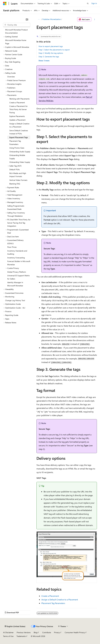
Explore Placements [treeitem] (17, 116)
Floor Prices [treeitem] (12, 247)
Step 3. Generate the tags (49, 57)
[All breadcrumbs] (39, 19)
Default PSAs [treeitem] (15, 169)
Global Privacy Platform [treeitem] (17, 272)
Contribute (47, 632)
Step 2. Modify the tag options (51, 53)
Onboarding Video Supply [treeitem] (20, 162)
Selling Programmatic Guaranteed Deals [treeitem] (16, 207)
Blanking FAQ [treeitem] (15, 184)
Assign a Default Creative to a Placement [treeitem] (19, 125)
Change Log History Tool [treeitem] (15, 300)
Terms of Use (8, 636)
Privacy (57, 632)
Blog (35, 632)
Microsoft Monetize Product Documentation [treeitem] (16, 31)
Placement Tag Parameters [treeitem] (15, 143)
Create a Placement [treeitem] (17, 102)
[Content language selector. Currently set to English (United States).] (15, 626)
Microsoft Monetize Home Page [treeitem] (16, 42)
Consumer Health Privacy (75, 632)
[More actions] (95, 19)
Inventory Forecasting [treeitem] (16, 258)
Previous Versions (24, 632)
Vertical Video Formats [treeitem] (18, 180)
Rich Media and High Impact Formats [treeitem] (18, 175)
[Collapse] (27, 19)
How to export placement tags (51, 46)
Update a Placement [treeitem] (17, 120)
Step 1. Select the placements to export (54, 50)
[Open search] (88, 3)
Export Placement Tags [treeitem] (19, 137)
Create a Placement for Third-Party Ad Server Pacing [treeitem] (18, 109)
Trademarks (21, 636)
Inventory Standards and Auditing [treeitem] (17, 252)
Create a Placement (50, 596)
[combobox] (17, 25)
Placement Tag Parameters (53, 603)
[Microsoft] (5, 3)
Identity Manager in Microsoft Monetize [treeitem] (15, 284)
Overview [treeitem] (11, 77)
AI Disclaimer (8, 632)
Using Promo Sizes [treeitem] (17, 148)
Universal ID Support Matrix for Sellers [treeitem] (18, 277)
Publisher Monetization (52, 19)
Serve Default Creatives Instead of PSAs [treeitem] (19, 132)
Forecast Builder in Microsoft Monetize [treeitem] (19, 263)
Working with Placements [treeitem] (19, 99)
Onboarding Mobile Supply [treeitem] (17, 157)
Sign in (94, 3)
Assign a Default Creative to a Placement (60, 600)
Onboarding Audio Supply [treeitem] (20, 152)
